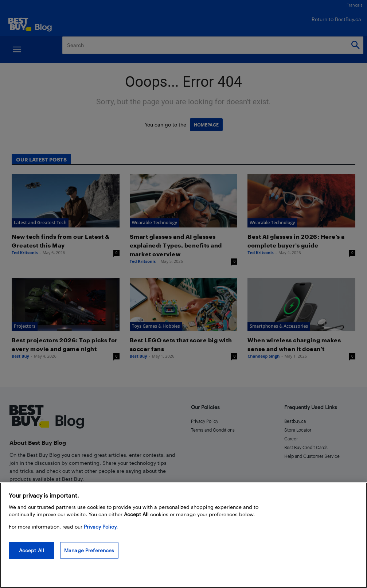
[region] (183, 535)
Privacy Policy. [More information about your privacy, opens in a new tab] (101, 527)
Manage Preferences (89, 550)
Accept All (32, 550)
